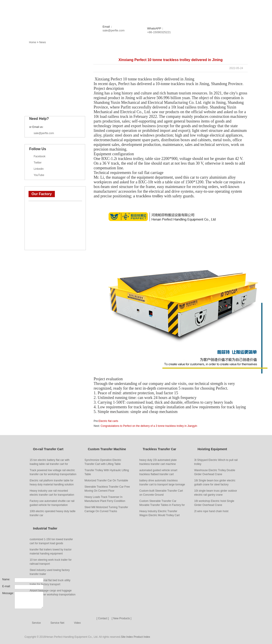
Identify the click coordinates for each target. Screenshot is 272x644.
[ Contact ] (103, 618)
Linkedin (39, 169)
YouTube (39, 175)
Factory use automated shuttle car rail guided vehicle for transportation (52, 503)
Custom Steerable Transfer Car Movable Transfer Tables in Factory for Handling (162, 503)
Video (77, 623)
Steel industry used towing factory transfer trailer (50, 572)
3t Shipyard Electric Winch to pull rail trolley (216, 462)
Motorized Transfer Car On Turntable (106, 480)
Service (189, 11)
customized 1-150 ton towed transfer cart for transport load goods (51, 541)
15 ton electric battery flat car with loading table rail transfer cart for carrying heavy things (50, 462)
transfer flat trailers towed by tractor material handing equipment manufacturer (51, 552)
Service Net (57, 623)
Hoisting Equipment (47, 94)
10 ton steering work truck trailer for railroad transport (51, 562)
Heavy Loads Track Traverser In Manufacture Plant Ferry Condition (105, 499)
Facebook (40, 156)
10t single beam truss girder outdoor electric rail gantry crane (216, 493)
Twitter (38, 163)
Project (138, 11)
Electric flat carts (108, 421)
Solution (164, 11)
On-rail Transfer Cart (48, 62)
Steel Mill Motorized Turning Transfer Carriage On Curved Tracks (106, 509)
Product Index (142, 637)
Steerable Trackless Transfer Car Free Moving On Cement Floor (107, 489)
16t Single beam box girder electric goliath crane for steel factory (215, 482)
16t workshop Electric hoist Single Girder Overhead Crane (214, 503)
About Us (214, 11)
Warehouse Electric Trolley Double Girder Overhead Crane (215, 472)
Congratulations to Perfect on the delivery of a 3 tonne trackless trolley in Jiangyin (148, 426)
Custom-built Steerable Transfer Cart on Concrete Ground (161, 493)
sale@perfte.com (113, 30)
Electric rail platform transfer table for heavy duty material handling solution (52, 482)
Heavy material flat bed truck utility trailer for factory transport (50, 582)
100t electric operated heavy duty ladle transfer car (53, 513)
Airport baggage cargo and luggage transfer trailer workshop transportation (53, 593)
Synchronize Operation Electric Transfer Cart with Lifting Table (103, 462)
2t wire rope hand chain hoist (211, 511)
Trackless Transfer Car (49, 83)
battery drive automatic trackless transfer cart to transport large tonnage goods (162, 483)
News (117, 11)
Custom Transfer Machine (51, 73)
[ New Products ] (122, 618)
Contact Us (242, 11)
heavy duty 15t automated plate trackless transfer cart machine (158, 462)
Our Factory (42, 194)
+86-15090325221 (159, 32)
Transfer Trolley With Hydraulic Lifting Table (107, 472)
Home (71, 11)
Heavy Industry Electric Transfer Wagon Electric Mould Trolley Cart (160, 513)
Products (94, 11)
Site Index (127, 637)
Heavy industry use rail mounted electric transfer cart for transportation (52, 493)
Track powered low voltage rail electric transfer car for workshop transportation (53, 472)
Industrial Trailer (45, 104)
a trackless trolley (148, 196)
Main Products (40, 51)
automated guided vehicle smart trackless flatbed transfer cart (158, 472)
